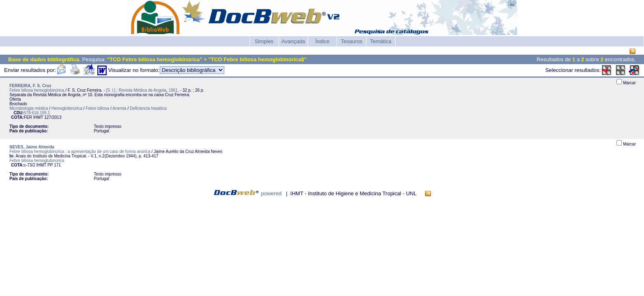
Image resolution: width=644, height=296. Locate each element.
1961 (173, 90)
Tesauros (352, 41)
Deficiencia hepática (148, 108)
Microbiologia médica (29, 108)
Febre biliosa (98, 108)
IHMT (38, 117)
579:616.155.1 (37, 113)
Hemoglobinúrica (67, 108)
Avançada (293, 41)
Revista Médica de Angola (143, 90)
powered (271, 193)
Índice (323, 41)
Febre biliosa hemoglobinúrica (37, 90)
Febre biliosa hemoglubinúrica (37, 161)
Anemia (120, 108)
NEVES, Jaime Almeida (32, 147)
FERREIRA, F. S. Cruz (30, 86)
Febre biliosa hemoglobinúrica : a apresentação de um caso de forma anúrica (80, 151)
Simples (264, 41)
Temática (381, 41)
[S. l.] (111, 90)
